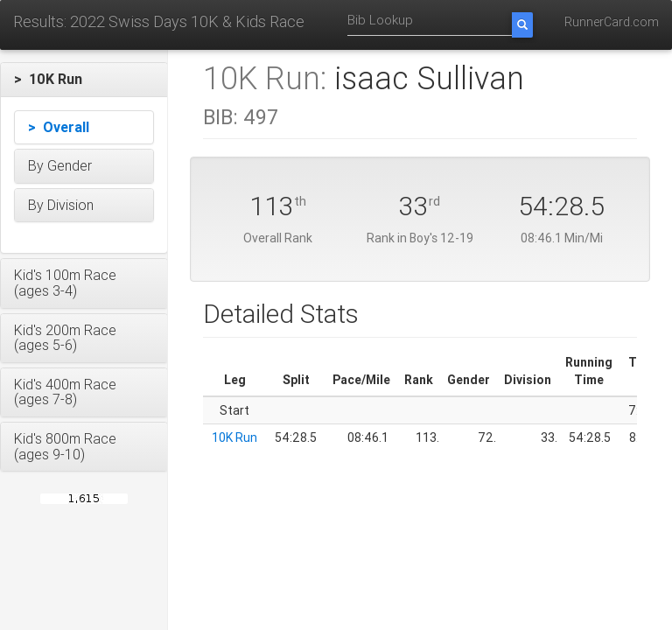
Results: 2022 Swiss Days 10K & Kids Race (159, 21)
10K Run (234, 437)
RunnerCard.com (612, 22)
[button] (84, 80)
